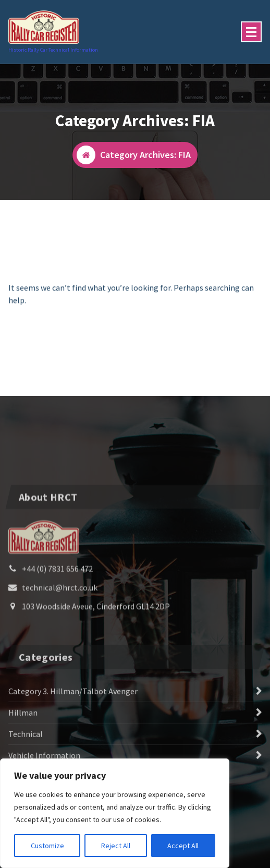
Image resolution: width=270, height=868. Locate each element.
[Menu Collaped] (251, 32)
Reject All (116, 846)
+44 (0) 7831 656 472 (57, 613)
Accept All (183, 846)
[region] (115, 813)
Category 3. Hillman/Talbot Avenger (73, 730)
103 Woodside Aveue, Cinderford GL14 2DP (96, 651)
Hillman (23, 751)
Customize (47, 846)
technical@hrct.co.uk (60, 632)
